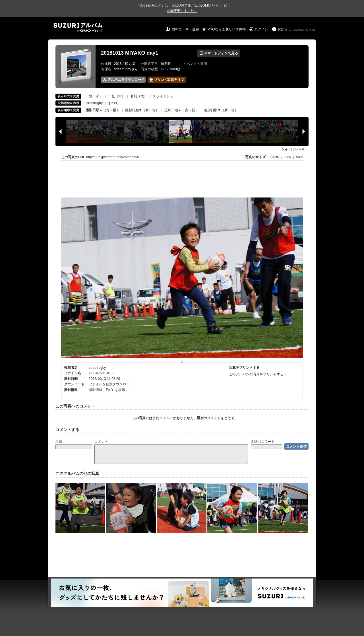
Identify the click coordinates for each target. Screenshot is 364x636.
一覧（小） (94, 96)
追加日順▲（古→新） (181, 110)
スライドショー (165, 96)
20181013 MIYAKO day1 (130, 53)
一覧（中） (117, 96)
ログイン (261, 29)
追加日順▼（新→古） (221, 110)
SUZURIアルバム (78, 27)
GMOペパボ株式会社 (305, 30)
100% (274, 157)
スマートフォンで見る (219, 53)
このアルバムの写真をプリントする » (258, 374)
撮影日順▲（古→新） (103, 110)
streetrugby (94, 103)
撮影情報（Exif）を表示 (107, 390)
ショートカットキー (294, 149)
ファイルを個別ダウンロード (111, 384)
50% (299, 157)
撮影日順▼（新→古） (142, 110)
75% (288, 157)
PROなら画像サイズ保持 (227, 29)
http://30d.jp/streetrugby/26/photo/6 (113, 157)
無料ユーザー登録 (185, 29)
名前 (59, 442)
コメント (101, 442)
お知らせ (284, 29)
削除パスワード (263, 442)
